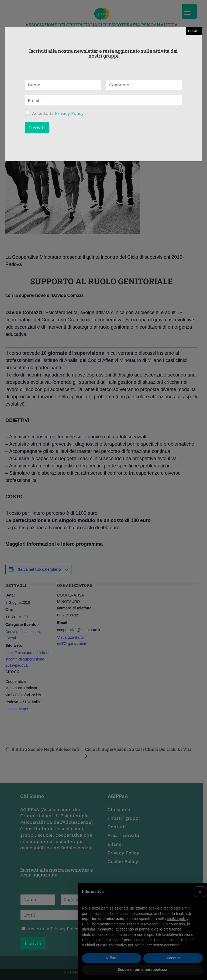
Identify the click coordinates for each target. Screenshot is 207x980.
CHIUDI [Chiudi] (194, 31)
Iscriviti (37, 128)
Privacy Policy (69, 113)
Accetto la (58, 113)
